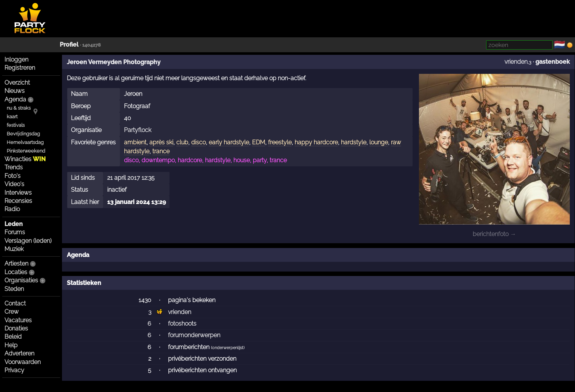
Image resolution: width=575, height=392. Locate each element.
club (182, 142)
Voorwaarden (23, 362)
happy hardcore (316, 142)
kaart (12, 117)
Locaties (16, 272)
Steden (14, 289)
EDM (259, 142)
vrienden (516, 62)
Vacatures (18, 320)
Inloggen (16, 59)
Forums (15, 232)
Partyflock (138, 130)
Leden (14, 224)
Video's (14, 184)
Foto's (13, 176)
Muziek (14, 249)
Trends (14, 167)
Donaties (16, 328)
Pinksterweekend (26, 151)
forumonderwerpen (194, 335)
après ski (161, 142)
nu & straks (19, 108)
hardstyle (354, 142)
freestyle (280, 142)
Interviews (18, 193)
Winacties (25, 159)
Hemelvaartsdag (25, 142)
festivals (16, 125)
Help (11, 345)
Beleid (13, 337)
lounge (379, 142)
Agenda (15, 99)
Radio (12, 209)
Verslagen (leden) (28, 241)
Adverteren (19, 353)
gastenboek (553, 62)
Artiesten (16, 264)
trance (161, 151)
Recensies (18, 201)
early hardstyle (229, 142)
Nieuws (15, 91)
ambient (135, 142)
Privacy (14, 370)
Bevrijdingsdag (23, 134)
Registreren (20, 68)
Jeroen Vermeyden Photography (114, 62)
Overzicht (17, 83)
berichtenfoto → (494, 234)
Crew (12, 312)
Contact (15, 303)
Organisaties (21, 280)
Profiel (69, 45)
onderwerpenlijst (228, 348)
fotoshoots (182, 324)
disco (198, 142)
